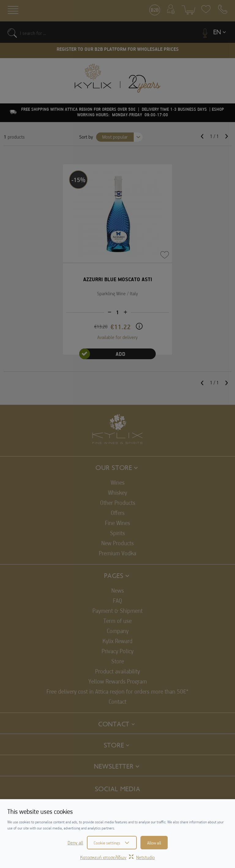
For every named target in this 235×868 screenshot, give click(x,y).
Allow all (154, 843)
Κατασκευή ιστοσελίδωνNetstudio (117, 857)
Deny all (75, 843)
